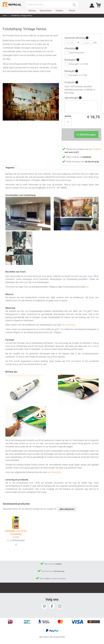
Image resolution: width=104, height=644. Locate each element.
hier (87, 287)
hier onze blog (68, 325)
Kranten (59, 11)
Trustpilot (97, 149)
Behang (32, 11)
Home (5, 16)
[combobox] (52, 4)
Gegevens (10, 168)
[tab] (10, 168)
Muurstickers (46, 11)
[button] (16, 545)
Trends (72, 11)
